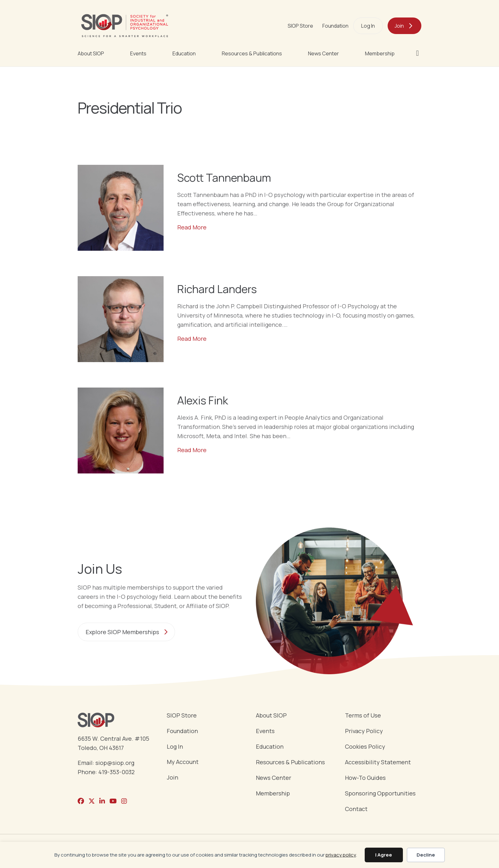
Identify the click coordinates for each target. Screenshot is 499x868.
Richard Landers (217, 289)
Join (399, 26)
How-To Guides (365, 778)
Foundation (335, 26)
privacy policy (341, 855)
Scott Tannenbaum (224, 178)
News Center (323, 53)
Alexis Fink (203, 400)
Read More (192, 227)
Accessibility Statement (378, 763)
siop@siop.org (115, 763)
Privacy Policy (364, 731)
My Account (183, 762)
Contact (356, 809)
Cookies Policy (365, 747)
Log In (368, 26)
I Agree (384, 855)
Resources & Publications (252, 53)
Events (138, 53)
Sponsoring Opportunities (380, 794)
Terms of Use (363, 716)
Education (184, 53)
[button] (419, 53)
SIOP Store (300, 26)
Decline (426, 855)
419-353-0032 (116, 772)
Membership (380, 53)
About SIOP (91, 53)
